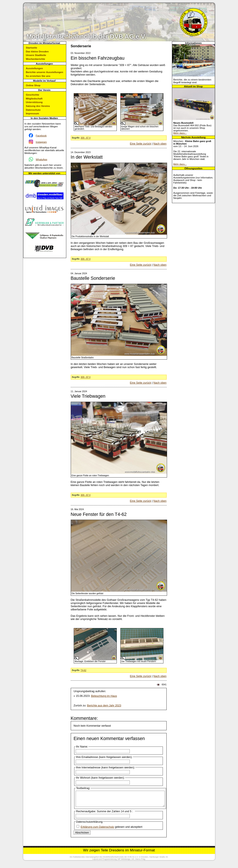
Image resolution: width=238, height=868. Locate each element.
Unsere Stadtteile (36, 55)
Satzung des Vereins (38, 106)
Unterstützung (34, 102)
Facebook (41, 136)
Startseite (31, 48)
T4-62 (83, 670)
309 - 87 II (85, 138)
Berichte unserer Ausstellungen (44, 72)
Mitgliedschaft (34, 98)
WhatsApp (42, 159)
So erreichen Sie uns (38, 76)
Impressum (32, 113)
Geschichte (32, 95)
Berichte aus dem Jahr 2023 (104, 705)
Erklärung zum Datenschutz (97, 830)
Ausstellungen (34, 68)
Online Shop (33, 85)
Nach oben (160, 144)
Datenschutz (33, 110)
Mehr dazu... (180, 133)
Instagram (41, 142)
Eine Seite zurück (141, 144)
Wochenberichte (35, 59)
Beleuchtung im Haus (104, 696)
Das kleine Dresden (37, 51)
